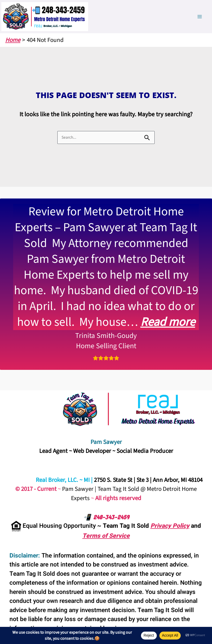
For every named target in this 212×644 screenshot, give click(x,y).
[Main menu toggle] (200, 17)
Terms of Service (106, 536)
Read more (168, 322)
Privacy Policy (170, 526)
